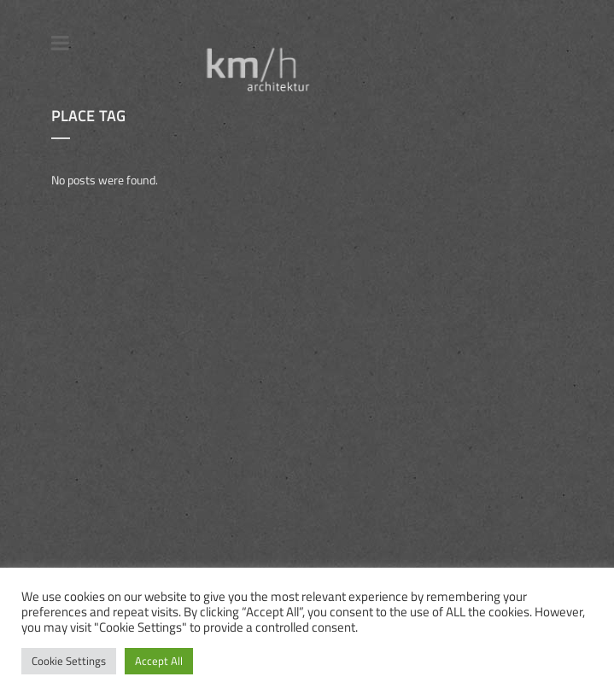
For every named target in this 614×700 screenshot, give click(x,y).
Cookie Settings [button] (69, 661)
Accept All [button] (159, 661)
